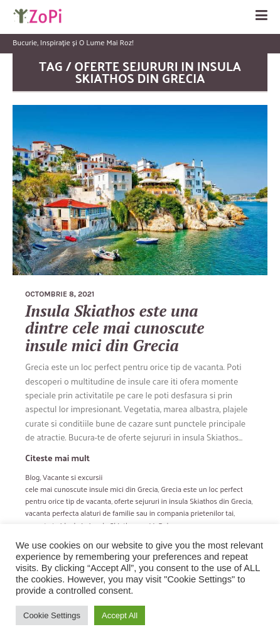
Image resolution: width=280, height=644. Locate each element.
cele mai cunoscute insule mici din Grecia (92, 489)
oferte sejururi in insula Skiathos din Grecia (183, 501)
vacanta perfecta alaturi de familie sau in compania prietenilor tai (129, 513)
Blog (32, 477)
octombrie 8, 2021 (60, 294)
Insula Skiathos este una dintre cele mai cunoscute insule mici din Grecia (115, 328)
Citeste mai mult (57, 458)
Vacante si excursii (73, 477)
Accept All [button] (120, 615)
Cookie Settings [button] (52, 615)
